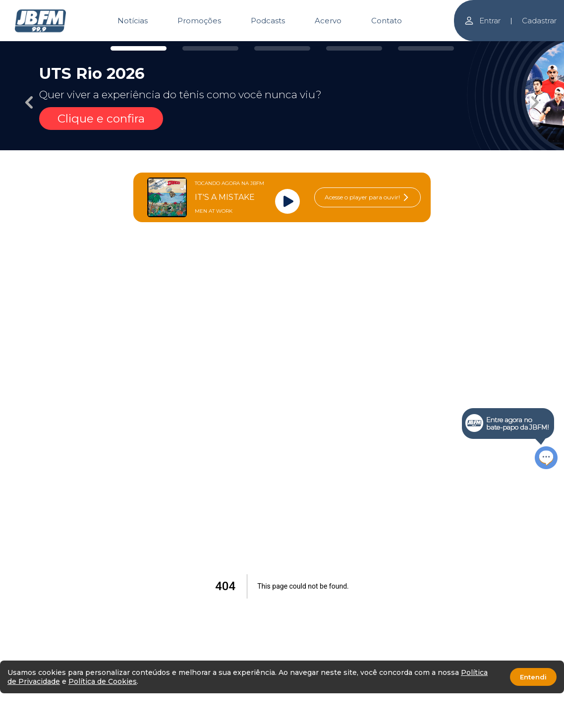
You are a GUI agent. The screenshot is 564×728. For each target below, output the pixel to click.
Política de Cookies (103, 681)
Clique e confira (101, 119)
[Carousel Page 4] (354, 48)
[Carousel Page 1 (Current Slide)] (139, 48)
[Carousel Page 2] (210, 48)
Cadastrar (539, 21)
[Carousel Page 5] (426, 48)
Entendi (533, 677)
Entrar (482, 21)
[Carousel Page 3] (282, 48)
